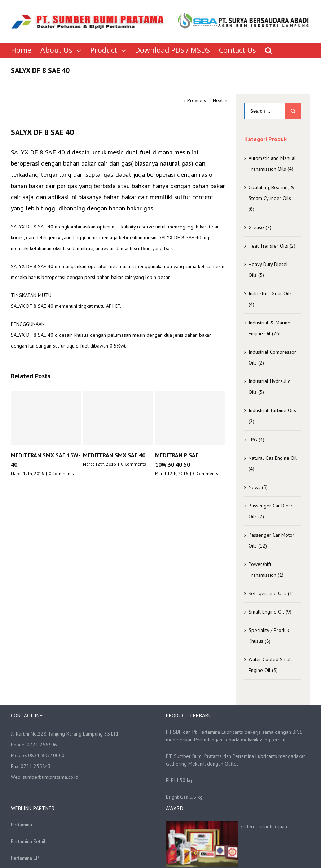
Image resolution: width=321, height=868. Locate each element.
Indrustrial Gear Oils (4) (270, 299)
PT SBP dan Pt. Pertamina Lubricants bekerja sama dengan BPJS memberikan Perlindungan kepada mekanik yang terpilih (234, 736)
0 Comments (61, 473)
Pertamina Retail (28, 841)
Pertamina (21, 825)
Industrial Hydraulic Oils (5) (269, 387)
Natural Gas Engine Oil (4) (273, 463)
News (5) (258, 487)
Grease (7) (260, 227)
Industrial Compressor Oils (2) (272, 357)
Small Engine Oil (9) (270, 612)
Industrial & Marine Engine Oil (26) (269, 328)
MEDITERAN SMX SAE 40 (114, 455)
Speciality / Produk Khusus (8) (269, 636)
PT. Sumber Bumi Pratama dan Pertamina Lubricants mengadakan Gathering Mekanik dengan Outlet (236, 760)
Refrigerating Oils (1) (271, 593)
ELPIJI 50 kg (179, 780)
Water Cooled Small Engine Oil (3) (270, 665)
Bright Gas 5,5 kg (184, 797)
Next (218, 100)
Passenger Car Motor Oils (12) (271, 540)
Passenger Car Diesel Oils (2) (272, 511)
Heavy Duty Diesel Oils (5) (268, 270)
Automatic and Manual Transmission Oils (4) (272, 163)
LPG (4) (256, 440)
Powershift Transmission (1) (266, 570)
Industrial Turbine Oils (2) (272, 416)
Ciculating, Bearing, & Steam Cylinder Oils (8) (271, 198)
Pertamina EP (25, 858)
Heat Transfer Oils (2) (272, 246)
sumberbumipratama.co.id (50, 777)
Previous (197, 100)
